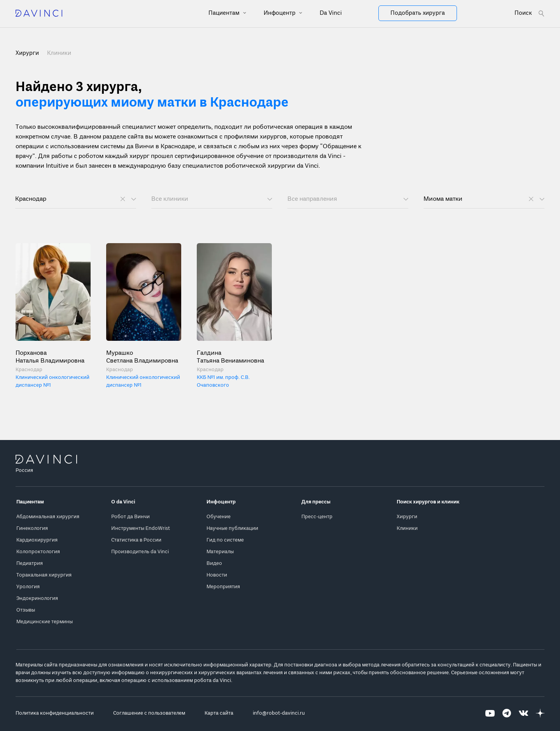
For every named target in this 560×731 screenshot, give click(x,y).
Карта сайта (219, 713)
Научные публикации (232, 529)
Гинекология (32, 529)
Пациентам (225, 13)
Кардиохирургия (37, 540)
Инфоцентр (280, 13)
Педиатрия (30, 564)
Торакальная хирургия (44, 575)
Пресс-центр (317, 517)
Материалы (220, 552)
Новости (217, 575)
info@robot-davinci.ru (279, 713)
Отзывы (26, 610)
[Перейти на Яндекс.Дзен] (540, 713)
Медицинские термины (45, 622)
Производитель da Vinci (140, 552)
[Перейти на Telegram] (507, 713)
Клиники (59, 53)
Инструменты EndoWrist (141, 529)
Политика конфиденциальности (55, 713)
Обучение (219, 517)
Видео (214, 564)
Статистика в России (136, 540)
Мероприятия (223, 587)
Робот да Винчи (130, 517)
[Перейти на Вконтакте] (523, 713)
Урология (28, 587)
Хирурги (407, 517)
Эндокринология (37, 599)
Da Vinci (331, 13)
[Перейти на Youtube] (490, 713)
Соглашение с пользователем (149, 713)
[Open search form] (529, 13)
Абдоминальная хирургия (48, 517)
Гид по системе (225, 540)
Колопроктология (38, 552)
